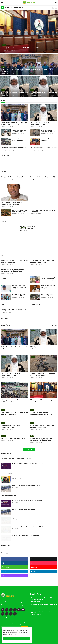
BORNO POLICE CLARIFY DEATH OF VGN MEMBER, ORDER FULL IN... (29, 477)
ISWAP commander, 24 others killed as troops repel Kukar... (49, 131)
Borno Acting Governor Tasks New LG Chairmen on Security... (41, 599)
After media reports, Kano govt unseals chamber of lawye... (49, 278)
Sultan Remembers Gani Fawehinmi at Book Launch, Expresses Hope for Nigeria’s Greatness (28, 71)
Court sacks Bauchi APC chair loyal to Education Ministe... (14, 278)
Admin (32, 213)
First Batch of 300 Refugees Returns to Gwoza (14, 8)
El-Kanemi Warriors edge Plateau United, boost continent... (27, 228)
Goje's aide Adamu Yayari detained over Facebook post (19, 286)
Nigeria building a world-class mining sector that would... (20, 211)
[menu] (2, 3)
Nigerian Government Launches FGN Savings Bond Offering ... (28, 518)
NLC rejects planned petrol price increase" (48, 295)
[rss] (15, 614)
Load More (29, 450)
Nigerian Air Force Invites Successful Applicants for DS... (26, 486)
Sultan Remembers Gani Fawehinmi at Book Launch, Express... (14, 123)
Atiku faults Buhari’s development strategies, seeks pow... (42, 261)
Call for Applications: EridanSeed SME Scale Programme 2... (27, 463)
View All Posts (53, 325)
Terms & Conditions (51, 640)
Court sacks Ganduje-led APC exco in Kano (49, 286)
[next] (56, 8)
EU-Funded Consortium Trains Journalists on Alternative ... (17, 459)
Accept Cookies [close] (17, 638)
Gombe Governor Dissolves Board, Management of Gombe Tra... (13, 270)
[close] (30, 629)
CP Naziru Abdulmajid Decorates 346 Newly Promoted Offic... (18, 472)
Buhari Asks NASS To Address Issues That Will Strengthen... (14, 261)
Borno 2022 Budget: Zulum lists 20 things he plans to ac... (42, 178)
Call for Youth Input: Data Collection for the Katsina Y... (26, 535)
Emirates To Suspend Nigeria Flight (14, 177)
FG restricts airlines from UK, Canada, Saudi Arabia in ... (44, 148)
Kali (13, 465)
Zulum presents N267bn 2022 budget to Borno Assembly (12, 203)
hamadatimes (5, 50)
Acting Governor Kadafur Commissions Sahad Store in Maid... (43, 211)
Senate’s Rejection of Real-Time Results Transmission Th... (41, 304)
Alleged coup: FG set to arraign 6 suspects (49, 140)
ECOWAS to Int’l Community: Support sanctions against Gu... (14, 148)
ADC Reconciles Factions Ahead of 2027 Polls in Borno (14, 304)
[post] (29, 32)
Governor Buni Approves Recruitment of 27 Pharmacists (20, 295)
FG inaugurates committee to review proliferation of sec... (19, 140)
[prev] (53, 8)
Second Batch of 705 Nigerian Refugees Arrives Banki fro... (14, 310)
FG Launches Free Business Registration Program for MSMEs (28, 527)
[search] (56, 3)
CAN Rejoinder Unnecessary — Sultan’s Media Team (14, 93)
